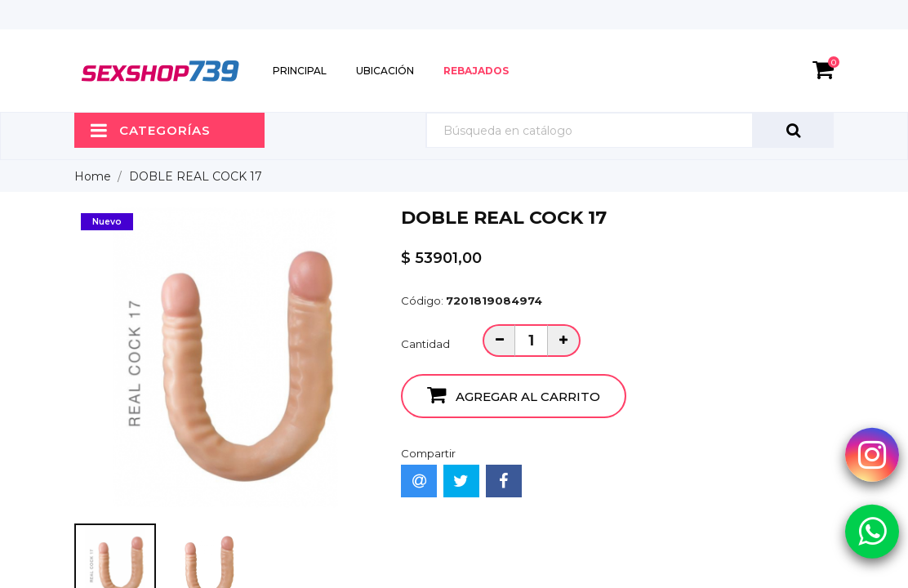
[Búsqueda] (630, 130)
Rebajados (476, 71)
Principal (300, 71)
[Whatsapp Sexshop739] (872, 531)
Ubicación (385, 71)
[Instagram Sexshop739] (872, 454)
